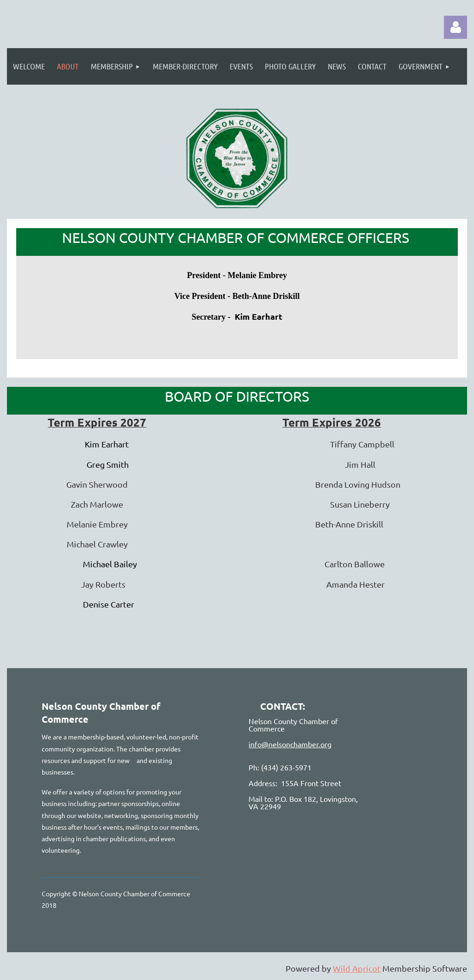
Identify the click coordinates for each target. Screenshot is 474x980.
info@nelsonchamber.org (290, 744)
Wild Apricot (357, 968)
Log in (455, 27)
